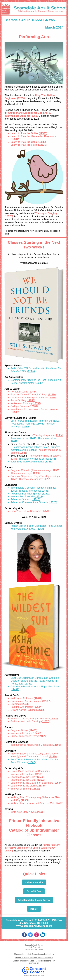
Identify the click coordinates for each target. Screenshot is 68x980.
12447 (54, 719)
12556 (31, 400)
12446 (14, 441)
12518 (39, 497)
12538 (15, 412)
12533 (43, 133)
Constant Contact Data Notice (41, 958)
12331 (56, 470)
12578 (41, 529)
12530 (21, 98)
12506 (14, 491)
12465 (40, 424)
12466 (25, 427)
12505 (57, 745)
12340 (39, 383)
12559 (37, 403)
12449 (14, 459)
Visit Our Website (34, 882)
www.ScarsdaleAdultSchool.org (34, 926)
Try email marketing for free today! (34, 976)
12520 (53, 502)
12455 (33, 730)
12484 (33, 392)
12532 (42, 142)
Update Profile (21, 958)
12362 (28, 684)
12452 (49, 462)
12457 (42, 736)
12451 (33, 450)
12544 (38, 707)
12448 (53, 459)
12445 (33, 438)
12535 (42, 145)
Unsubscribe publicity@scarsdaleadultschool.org (34, 954)
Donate (34, 909)
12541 (23, 453)
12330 (36, 473)
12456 (37, 733)
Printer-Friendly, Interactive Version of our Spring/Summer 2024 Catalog (32, 848)
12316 (53, 757)
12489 (59, 803)
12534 (15, 139)
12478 (38, 698)
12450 (45, 447)
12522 (46, 494)
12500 (25, 800)
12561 (14, 479)
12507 (32, 762)
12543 (24, 704)
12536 (52, 395)
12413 (39, 812)
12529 (9, 216)
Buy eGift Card (34, 891)
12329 (46, 479)
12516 (36, 499)
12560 (53, 398)
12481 (15, 689)
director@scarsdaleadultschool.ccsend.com (37, 961)
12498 (45, 491)
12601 (34, 406)
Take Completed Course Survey (34, 900)
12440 (31, 371)
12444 (59, 435)
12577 (45, 721)
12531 (35, 116)
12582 (40, 710)
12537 (46, 701)
